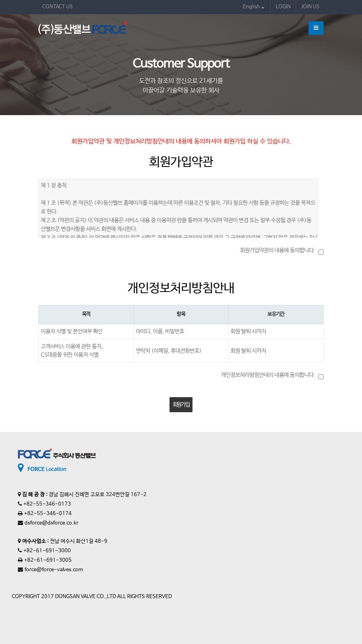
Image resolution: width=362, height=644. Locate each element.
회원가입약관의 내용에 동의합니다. (278, 250)
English (253, 7)
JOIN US (310, 7)
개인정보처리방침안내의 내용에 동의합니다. (268, 375)
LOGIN (283, 7)
